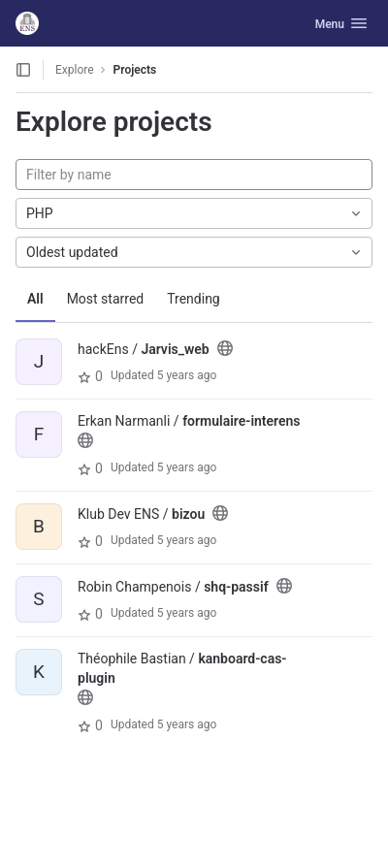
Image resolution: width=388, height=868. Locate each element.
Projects (135, 70)
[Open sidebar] (23, 70)
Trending (194, 299)
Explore (75, 70)
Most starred (106, 299)
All (35, 299)
